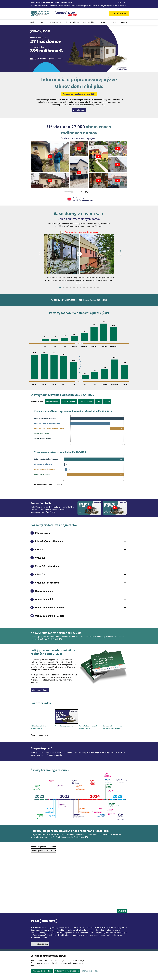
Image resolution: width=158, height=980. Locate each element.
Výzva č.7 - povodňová (47, 583)
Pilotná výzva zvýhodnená (49, 541)
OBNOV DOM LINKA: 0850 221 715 (68, 300)
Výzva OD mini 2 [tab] (53, 401)
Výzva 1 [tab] (107, 401)
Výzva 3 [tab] (90, 401)
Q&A (103, 22)
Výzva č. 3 (40, 550)
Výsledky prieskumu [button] (40, 690)
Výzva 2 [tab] (98, 401)
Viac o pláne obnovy (40, 944)
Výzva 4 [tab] (82, 401)
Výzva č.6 (40, 574)
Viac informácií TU (48, 512)
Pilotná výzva (42, 533)
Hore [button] (122, 911)
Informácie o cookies (90, 971)
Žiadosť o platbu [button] (119, 13)
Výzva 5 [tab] (73, 401)
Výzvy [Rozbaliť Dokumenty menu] (42, 22)
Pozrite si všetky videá (39, 735)
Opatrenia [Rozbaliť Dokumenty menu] (55, 22)
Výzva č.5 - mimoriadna (48, 566)
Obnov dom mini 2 (45, 599)
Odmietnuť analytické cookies (67, 971)
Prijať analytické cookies (42, 971)
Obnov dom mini (44, 591)
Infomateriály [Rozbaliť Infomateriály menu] (90, 22)
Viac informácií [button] (79, 110)
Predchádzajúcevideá (68, 192)
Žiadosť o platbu (72, 22)
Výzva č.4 (40, 558)
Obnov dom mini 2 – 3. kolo (50, 616)
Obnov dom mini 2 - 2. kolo (49, 608)
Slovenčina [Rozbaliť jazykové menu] (122, 2)
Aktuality (113, 22)
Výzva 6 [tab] (65, 401)
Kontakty (125, 22)
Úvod (32, 22)
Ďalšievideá (87, 192)
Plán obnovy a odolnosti (40, 927)
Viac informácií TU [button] (55, 639)
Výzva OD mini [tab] (37, 401)
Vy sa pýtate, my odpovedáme (65, 726)
